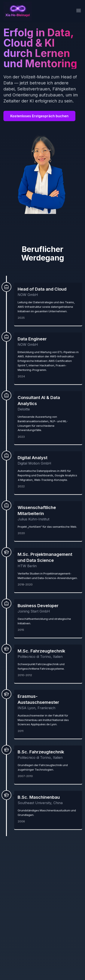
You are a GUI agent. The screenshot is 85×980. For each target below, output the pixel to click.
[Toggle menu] (79, 11)
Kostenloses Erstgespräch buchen (39, 116)
